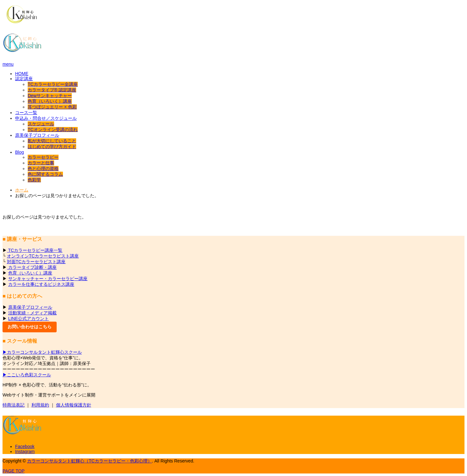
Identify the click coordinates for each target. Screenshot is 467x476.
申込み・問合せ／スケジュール (46, 118)
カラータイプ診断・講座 (32, 267)
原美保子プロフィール (37, 135)
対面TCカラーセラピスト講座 (36, 262)
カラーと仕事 (41, 163)
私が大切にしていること (52, 141)
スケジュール (41, 124)
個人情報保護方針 (74, 405)
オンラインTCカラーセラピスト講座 (43, 256)
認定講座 (24, 79)
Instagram (25, 451)
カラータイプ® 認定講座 (52, 90)
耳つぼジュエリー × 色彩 (52, 107)
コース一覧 (26, 113)
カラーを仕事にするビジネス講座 (41, 284)
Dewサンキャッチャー (50, 96)
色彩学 (34, 180)
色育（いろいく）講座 (50, 101)
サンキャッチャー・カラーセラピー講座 (48, 279)
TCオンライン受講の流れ (53, 130)
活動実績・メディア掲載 (32, 313)
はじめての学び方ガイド (52, 147)
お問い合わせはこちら (30, 327)
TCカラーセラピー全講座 (53, 84)
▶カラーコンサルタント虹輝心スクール (42, 352)
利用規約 (40, 405)
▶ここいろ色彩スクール (27, 375)
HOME (22, 74)
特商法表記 (14, 405)
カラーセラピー (43, 157)
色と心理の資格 (43, 169)
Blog (20, 152)
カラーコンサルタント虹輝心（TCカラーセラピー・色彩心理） (90, 461)
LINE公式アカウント (28, 318)
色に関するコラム (45, 174)
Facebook (25, 446)
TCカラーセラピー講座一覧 (35, 250)
